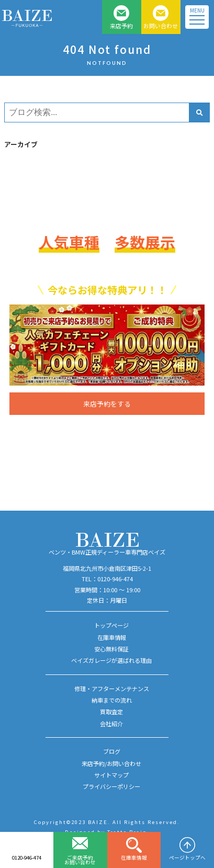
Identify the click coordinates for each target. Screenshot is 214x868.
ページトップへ (187, 858)
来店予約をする (107, 404)
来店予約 (121, 26)
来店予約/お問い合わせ (111, 763)
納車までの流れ (112, 700)
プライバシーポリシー (111, 786)
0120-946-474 (27, 858)
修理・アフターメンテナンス (112, 689)
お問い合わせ (161, 26)
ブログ (112, 751)
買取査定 (111, 712)
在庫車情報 (134, 858)
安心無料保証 (111, 649)
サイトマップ (111, 775)
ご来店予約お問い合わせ (80, 860)
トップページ (111, 625)
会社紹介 (111, 724)
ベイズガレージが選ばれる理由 (111, 660)
